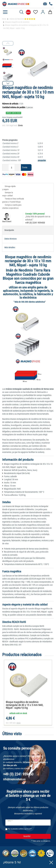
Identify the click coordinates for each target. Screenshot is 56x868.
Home (4, 19)
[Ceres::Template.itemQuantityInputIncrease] (18, 167)
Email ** (10, 821)
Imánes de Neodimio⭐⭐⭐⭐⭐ (22, 19)
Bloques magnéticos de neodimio (17, 22)
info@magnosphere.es (14, 779)
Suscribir (36, 836)
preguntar (42, 160)
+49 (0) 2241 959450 (35, 223)
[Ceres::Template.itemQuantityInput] (12, 167)
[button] (8, 83)
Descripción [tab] (9, 230)
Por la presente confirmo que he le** (20, 829)
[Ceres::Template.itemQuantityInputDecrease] (5, 167)
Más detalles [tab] (10, 247)
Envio (20, 125)
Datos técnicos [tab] (11, 239)
